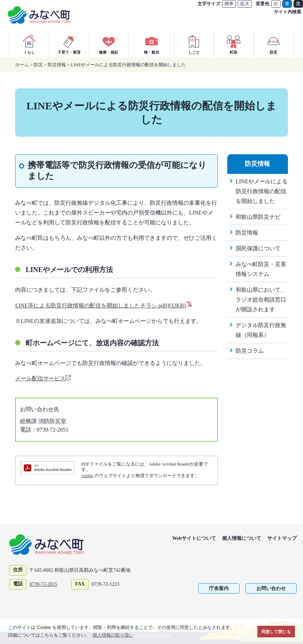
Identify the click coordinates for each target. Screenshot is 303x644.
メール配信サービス (43, 378)
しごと (194, 43)
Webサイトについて (194, 538)
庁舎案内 (219, 588)
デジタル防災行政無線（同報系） (261, 330)
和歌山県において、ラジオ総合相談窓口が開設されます (261, 300)
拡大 (245, 4)
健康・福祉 (109, 43)
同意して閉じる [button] (276, 632)
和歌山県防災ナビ (258, 217)
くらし (29, 43)
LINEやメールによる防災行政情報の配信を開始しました (262, 191)
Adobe (87, 476)
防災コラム (250, 351)
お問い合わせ (271, 588)
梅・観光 (151, 43)
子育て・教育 (69, 43)
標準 (229, 4)
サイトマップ (282, 538)
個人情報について (242, 538)
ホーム (22, 65)
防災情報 (57, 65)
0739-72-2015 (43, 584)
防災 (274, 43)
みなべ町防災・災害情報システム (261, 269)
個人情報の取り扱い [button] (113, 635)
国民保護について (258, 248)
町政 (234, 43)
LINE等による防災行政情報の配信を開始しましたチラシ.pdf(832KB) (104, 306)
